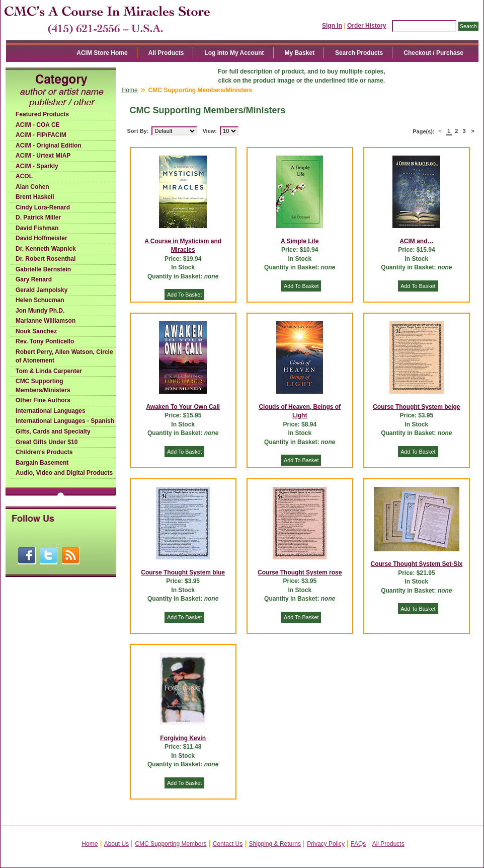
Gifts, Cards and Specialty (53, 431)
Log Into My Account (234, 53)
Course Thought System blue (183, 572)
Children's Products (44, 452)
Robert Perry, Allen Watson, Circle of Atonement (64, 356)
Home (130, 90)
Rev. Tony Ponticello (45, 341)
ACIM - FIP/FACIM (41, 135)
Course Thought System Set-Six (417, 564)
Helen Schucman (40, 300)
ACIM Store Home (102, 53)
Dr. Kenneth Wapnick (46, 249)
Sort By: (138, 131)
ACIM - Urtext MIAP (43, 156)
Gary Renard (34, 279)
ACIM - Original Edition (49, 146)
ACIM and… (416, 241)
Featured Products (42, 114)
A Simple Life (300, 241)
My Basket (300, 53)
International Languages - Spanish (65, 421)
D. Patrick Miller (38, 218)
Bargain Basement (42, 463)
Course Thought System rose (300, 572)
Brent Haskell (35, 197)
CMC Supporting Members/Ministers (43, 386)
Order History (367, 26)
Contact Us (228, 844)
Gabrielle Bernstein (43, 269)
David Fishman (37, 228)
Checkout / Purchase (433, 53)
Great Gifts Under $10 (47, 442)
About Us (116, 844)
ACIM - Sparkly (37, 166)
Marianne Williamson (46, 321)
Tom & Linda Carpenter (49, 371)
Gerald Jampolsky (42, 290)
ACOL (24, 176)
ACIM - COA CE (38, 125)
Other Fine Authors (43, 400)
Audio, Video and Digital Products (64, 473)
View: (210, 131)
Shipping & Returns (275, 844)
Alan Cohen (32, 187)
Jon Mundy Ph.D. (40, 311)
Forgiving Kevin (183, 738)
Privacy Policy (326, 844)
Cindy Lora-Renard (43, 207)
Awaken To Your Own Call (183, 407)
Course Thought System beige (416, 407)
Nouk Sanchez (36, 331)
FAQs (358, 844)
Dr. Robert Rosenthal (46, 259)
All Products (166, 53)
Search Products (359, 53)
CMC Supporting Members (171, 844)
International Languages (51, 411)
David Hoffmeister (42, 238)
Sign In (332, 26)
